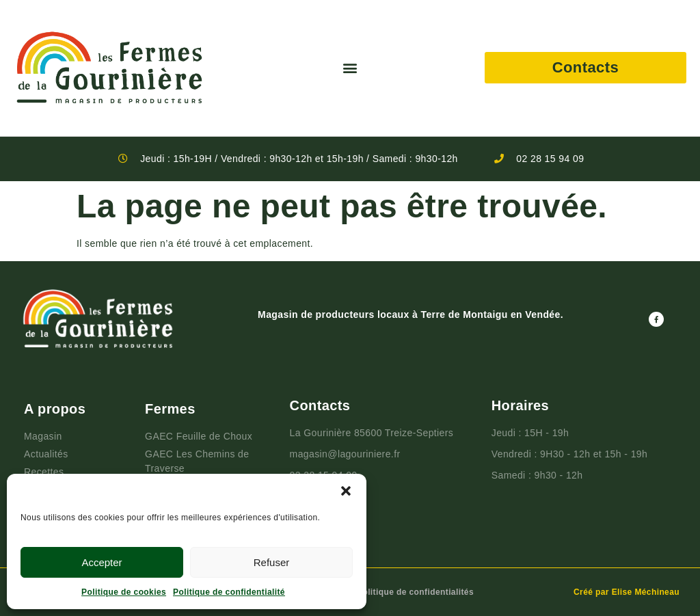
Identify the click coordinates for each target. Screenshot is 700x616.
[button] (346, 491)
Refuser (272, 562)
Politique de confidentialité (229, 592)
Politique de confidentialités (415, 592)
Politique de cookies (124, 592)
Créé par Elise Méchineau (627, 592)
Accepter (102, 562)
